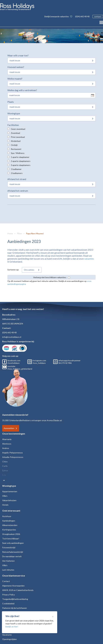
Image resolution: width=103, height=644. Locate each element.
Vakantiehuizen (9, 500)
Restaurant (16, 149)
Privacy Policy (9, 595)
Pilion (19, 233)
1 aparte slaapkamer (20, 157)
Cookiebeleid (8, 603)
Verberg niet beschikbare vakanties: (50, 277)
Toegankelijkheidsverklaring (15, 599)
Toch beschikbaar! (11, 539)
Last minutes (8, 570)
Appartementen (10, 491)
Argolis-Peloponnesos (13, 453)
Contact (6, 581)
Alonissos (7, 444)
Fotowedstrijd (9, 547)
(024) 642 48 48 (82, 16)
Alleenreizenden (10, 525)
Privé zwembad (18, 137)
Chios (5, 462)
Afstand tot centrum (18, 191)
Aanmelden (9, 428)
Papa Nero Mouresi (35, 233)
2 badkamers (17, 173)
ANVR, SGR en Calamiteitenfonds (18, 590)
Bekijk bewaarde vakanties (58, 16)
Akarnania (7, 439)
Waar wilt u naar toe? (18, 55)
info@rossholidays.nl (12, 337)
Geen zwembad (18, 129)
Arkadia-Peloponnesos (13, 457)
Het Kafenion (8, 561)
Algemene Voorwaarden (13, 586)
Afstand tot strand (17, 179)
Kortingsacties (9, 530)
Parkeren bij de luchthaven (15, 608)
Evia (4, 475)
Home (10, 233)
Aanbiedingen (9, 521)
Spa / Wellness (18, 153)
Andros (6, 448)
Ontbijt (14, 145)
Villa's (5, 496)
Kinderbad (16, 141)
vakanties (89, 259)
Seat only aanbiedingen (13, 543)
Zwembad (15, 133)
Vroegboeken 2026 (11, 534)
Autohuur (7, 516)
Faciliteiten (13, 125)
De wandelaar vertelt (12, 556)
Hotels (5, 505)
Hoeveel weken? (16, 67)
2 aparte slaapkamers (21, 161)
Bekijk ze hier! (12, 627)
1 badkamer (16, 169)
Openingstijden (9, 639)
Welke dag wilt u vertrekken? (22, 90)
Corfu (5, 466)
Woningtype (14, 113)
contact (98, 16)
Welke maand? (15, 79)
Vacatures (7, 635)
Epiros (5, 470)
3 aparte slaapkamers (21, 165)
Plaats (11, 102)
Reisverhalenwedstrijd (13, 552)
